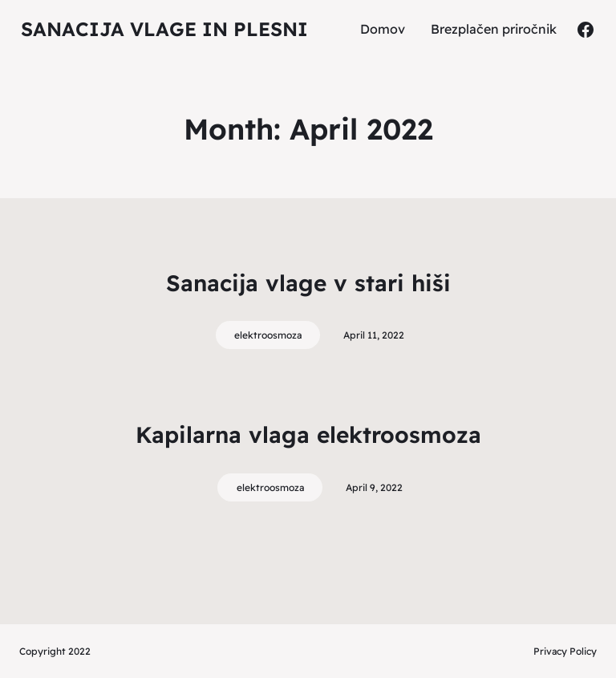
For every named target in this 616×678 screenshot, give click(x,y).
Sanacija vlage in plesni (164, 29)
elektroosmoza (268, 335)
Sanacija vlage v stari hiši (308, 283)
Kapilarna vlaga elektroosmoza (308, 434)
